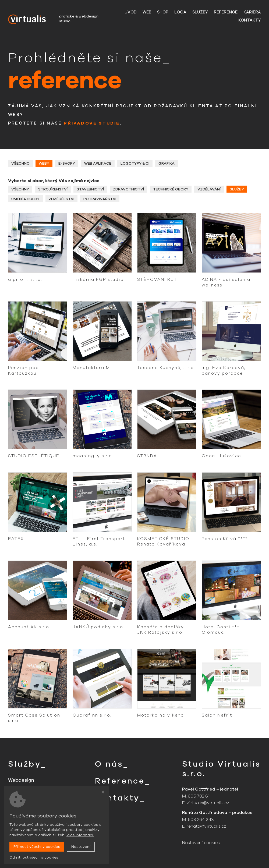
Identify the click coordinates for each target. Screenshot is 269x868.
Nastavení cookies (201, 843)
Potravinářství (100, 199)
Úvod (131, 12)
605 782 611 (199, 796)
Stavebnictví (91, 189)
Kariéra (252, 12)
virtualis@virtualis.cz (208, 803)
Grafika (167, 163)
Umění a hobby (26, 199)
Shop (163, 12)
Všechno (21, 163)
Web (147, 12)
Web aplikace (98, 163)
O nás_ (112, 764)
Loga (180, 12)
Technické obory (171, 189)
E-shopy (67, 163)
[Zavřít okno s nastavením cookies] (103, 793)
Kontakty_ (121, 798)
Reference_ (123, 781)
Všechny (20, 189)
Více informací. (80, 835)
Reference (226, 12)
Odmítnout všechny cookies (34, 858)
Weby (44, 163)
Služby (200, 12)
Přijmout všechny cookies (37, 847)
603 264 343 (201, 820)
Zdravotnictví (129, 189)
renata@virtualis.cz (207, 826)
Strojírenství (53, 189)
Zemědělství (62, 199)
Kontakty (250, 20)
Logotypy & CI (135, 163)
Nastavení (81, 847)
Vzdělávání (210, 189)
